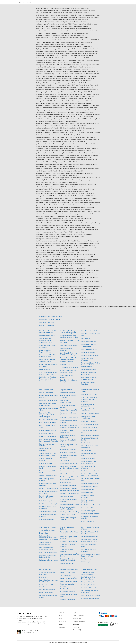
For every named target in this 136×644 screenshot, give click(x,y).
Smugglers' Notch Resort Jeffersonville (89, 410)
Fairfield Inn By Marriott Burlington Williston (47, 497)
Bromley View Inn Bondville (48, 430)
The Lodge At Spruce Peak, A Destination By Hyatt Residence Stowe (90, 365)
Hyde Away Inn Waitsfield (68, 453)
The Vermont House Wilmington (87, 496)
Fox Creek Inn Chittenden (47, 590)
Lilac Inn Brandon (66, 474)
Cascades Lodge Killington (48, 436)
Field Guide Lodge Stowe (47, 501)
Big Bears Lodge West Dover (48, 420)
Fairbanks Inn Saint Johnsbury (49, 488)
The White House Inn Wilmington (88, 501)
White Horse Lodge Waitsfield (91, 514)
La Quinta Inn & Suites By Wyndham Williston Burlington (69, 467)
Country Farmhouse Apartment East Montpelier (49, 581)
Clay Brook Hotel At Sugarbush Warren (45, 351)
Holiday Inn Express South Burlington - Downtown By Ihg (69, 426)
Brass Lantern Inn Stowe (47, 336)
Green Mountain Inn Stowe (47, 512)
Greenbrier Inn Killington (47, 519)
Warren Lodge (86, 562)
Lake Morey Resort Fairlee (69, 345)
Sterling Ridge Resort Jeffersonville (88, 418)
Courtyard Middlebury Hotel (48, 476)
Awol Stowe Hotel (45, 569)
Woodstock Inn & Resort (47, 325)
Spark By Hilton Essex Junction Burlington (88, 573)
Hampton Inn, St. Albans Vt (68, 410)
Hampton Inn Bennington (68, 393)
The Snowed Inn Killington (89, 486)
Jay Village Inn (65, 460)
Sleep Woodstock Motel (89, 395)
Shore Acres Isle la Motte (89, 569)
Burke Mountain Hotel (46, 433)
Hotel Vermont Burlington (68, 450)
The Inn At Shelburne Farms (90, 355)
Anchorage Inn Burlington (47, 530)
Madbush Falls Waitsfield (68, 480)
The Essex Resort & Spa (89, 349)
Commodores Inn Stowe (47, 463)
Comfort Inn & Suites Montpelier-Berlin (46, 544)
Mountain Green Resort (67, 592)
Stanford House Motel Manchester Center (88, 578)
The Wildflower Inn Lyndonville (91, 505)
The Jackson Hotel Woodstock (87, 359)
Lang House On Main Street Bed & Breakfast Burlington (69, 354)
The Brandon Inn (86, 443)
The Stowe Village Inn (88, 489)
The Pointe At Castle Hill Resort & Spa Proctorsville (90, 475)
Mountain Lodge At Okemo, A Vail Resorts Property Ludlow (69, 490)
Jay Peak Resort (65, 575)
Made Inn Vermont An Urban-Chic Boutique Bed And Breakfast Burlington (69, 360)
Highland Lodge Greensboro (69, 418)
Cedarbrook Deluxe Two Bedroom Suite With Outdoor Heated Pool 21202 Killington (48, 538)
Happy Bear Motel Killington (48, 552)
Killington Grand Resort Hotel (69, 463)
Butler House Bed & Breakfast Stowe (51, 316)
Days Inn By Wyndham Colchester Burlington (46, 548)
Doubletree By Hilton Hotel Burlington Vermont (48, 356)
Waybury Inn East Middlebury (90, 599)
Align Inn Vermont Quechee (48, 527)
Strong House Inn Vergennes (90, 424)
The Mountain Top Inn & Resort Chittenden (89, 462)
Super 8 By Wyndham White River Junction (90, 533)
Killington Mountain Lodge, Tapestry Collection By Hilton (69, 337)
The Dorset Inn (86, 339)
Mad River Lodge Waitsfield (69, 477)
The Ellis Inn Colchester (89, 342)
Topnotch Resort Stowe (89, 370)
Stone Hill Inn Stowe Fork (89, 331)
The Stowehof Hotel (88, 492)
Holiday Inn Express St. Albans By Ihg (67, 431)
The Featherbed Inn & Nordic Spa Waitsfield (90, 447)
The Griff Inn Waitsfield (88, 588)
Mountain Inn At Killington (68, 486)
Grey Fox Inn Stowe (66, 390)
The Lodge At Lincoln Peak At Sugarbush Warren (91, 555)
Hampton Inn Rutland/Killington (66, 401)
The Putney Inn (86, 559)
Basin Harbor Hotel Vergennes (49, 400)
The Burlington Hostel (88, 585)
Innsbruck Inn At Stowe (67, 572)
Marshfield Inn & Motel (67, 589)
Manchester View (66, 483)
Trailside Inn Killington (88, 511)
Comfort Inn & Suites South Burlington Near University (48, 455)
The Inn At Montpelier (88, 458)
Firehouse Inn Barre (45, 369)
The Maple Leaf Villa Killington (91, 596)
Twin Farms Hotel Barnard (47, 322)
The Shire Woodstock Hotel (90, 484)
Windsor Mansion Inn (88, 521)
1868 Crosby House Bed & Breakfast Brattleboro (48, 332)
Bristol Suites (43, 533)
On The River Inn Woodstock (69, 367)
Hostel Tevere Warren (46, 593)
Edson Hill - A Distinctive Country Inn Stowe (47, 361)
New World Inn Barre (67, 496)
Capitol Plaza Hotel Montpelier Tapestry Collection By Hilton (46, 341)
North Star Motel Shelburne (69, 542)
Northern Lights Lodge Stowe (69, 504)
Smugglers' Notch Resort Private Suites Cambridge (68, 560)
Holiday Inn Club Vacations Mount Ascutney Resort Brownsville (48, 379)
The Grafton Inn (86, 451)
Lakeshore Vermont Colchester (66, 349)
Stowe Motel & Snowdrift (89, 422)
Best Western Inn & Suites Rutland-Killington (47, 404)
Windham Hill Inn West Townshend (88, 383)
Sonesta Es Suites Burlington (90, 414)
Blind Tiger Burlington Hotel (48, 423)
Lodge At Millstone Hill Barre (69, 581)
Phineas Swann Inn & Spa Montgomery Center (68, 371)
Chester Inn (43, 577)
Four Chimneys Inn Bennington (49, 504)
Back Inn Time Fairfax (46, 393)
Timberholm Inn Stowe (88, 508)
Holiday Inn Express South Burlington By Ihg (47, 556)
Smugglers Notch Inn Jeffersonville (88, 405)
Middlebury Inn (65, 365)
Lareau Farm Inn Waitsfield (69, 578)
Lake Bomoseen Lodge (68, 471)
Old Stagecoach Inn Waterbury (70, 512)
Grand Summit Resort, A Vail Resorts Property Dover (48, 373)
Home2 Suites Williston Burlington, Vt (68, 436)
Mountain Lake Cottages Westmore (50, 319)
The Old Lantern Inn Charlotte (90, 471)
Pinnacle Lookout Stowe (68, 600)
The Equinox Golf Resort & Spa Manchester (89, 345)
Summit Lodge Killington (89, 427)
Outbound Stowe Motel (67, 515)
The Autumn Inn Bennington (90, 537)
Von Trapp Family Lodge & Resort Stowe (89, 374)
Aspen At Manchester (46, 390)
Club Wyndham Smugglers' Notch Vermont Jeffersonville (49, 440)
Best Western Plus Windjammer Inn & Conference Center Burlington (49, 415)
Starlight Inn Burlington (67, 564)
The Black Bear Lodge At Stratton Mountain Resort (89, 541)
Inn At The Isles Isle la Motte (69, 569)
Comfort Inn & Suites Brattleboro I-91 (46, 450)
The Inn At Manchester (88, 352)
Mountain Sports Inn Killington (70, 493)
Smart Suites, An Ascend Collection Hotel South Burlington (89, 399)
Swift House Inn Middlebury (90, 435)
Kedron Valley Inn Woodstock (48, 560)
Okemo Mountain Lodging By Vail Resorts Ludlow (69, 508)
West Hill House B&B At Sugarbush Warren (89, 378)
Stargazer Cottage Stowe (89, 582)
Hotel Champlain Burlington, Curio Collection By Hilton (69, 332)
